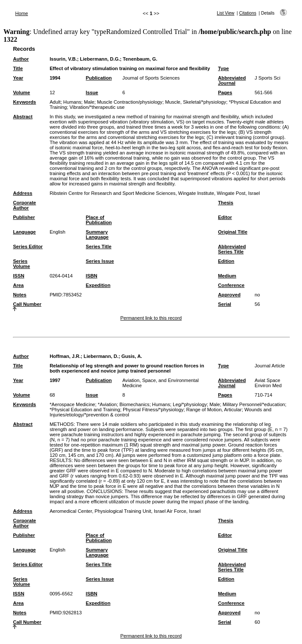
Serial (224, 304)
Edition (226, 261)
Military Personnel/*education (254, 404)
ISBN (92, 276)
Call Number (27, 304)
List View (226, 13)
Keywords (24, 102)
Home (22, 13)
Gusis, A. (132, 356)
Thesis (226, 203)
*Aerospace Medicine (72, 404)
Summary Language (97, 234)
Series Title (99, 247)
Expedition (98, 285)
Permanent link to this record (151, 318)
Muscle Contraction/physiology (130, 102)
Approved (229, 295)
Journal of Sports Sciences (151, 78)
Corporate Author (24, 205)
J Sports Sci (268, 78)
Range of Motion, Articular (214, 410)
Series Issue (100, 261)
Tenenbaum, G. (140, 59)
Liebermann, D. (101, 356)
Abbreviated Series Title (232, 249)
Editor (225, 217)
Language (24, 232)
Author (21, 59)
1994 (55, 78)
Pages (225, 92)
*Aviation (107, 404)
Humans (72, 102)
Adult (55, 102)
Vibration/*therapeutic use (97, 107)
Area (18, 285)
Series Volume (22, 264)
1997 (55, 380)
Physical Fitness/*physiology (153, 410)
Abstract (23, 117)
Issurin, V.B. (63, 59)
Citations (248, 13)
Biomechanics (134, 404)
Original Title (233, 232)
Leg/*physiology (190, 404)
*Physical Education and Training (85, 410)
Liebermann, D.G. (100, 59)
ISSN (19, 276)
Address (23, 193)
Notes (20, 295)
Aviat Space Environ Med (268, 383)
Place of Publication (99, 220)
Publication (99, 78)
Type (223, 68)
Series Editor (28, 247)
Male (89, 102)
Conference (231, 285)
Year (18, 78)
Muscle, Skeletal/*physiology (196, 102)
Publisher (24, 217)
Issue (92, 92)
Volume (22, 92)
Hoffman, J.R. (65, 356)
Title (18, 68)
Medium (227, 276)
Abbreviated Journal (232, 80)
